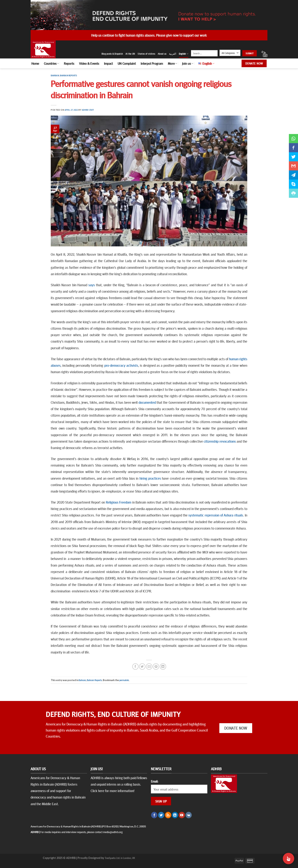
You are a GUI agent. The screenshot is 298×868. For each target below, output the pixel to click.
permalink (124, 680)
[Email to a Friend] (149, 667)
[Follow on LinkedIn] (175, 815)
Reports (69, 63)
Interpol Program (152, 63)
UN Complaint (127, 63)
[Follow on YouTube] (182, 815)
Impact (108, 63)
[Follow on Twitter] (161, 815)
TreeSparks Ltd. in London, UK (120, 858)
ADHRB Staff (88, 110)
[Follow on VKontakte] (189, 815)
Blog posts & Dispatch (112, 54)
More (172, 63)
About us (162, 54)
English (184, 54)
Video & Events (89, 63)
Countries (51, 63)
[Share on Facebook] (135, 667)
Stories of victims (146, 54)
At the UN (130, 54)
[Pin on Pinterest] (156, 667)
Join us (188, 63)
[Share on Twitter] (142, 667)
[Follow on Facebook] (154, 815)
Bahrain (55, 75)
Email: (155, 781)
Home (35, 63)
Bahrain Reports (68, 75)
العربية (173, 54)
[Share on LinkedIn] (163, 667)
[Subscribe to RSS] (168, 815)
